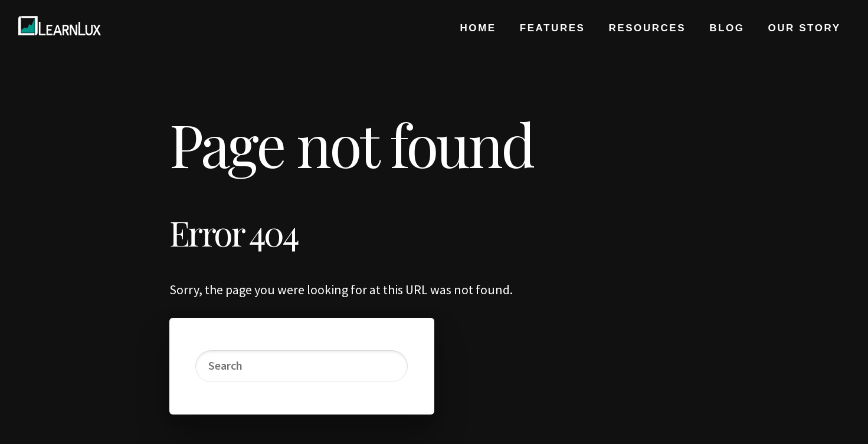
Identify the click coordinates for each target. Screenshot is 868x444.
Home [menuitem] (478, 28)
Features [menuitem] (553, 28)
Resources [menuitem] (648, 28)
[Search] (301, 366)
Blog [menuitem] (727, 28)
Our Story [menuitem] (804, 28)
